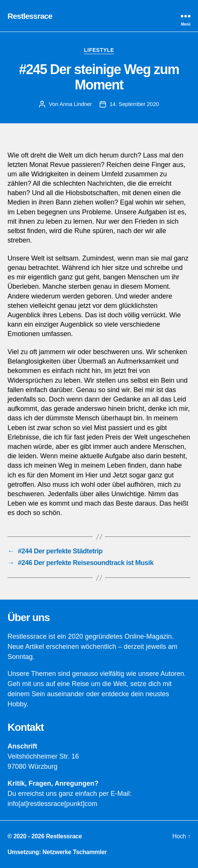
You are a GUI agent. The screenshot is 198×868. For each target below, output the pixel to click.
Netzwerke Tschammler (75, 852)
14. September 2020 (134, 104)
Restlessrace (30, 16)
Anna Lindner (76, 104)
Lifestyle (99, 50)
